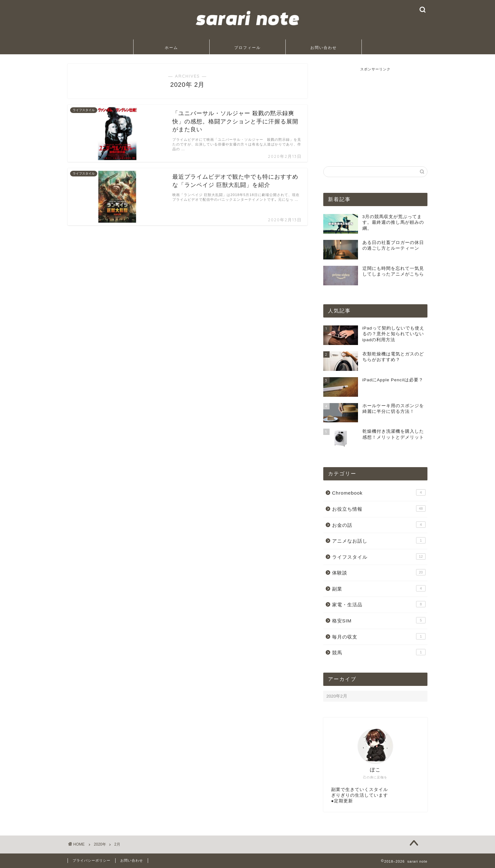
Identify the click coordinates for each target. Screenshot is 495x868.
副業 (379, 588)
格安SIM (379, 620)
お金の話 (379, 525)
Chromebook (379, 492)
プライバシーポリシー (92, 860)
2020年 (100, 844)
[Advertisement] (375, 111)
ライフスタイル (379, 556)
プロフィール (247, 48)
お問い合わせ (324, 48)
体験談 (379, 572)
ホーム (171, 48)
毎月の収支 (379, 636)
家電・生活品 (379, 604)
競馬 (379, 652)
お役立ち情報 (379, 508)
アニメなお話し (379, 540)
